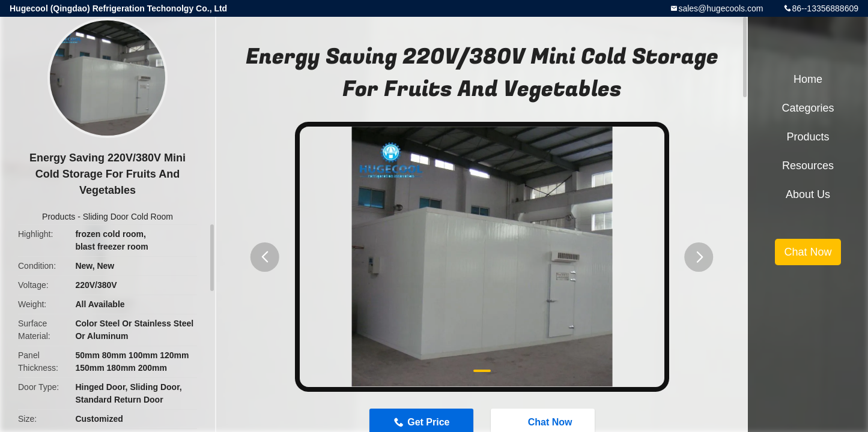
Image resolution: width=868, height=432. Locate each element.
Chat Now (808, 252)
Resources (808, 166)
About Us (808, 194)
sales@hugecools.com (721, 8)
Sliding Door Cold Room (128, 217)
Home (808, 79)
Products (59, 217)
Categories (808, 108)
